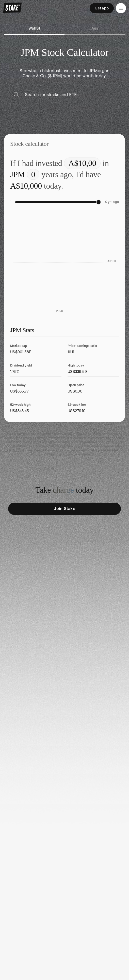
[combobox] (70, 96)
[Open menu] (121, 8)
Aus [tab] (95, 28)
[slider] (99, 202)
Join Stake (64, 509)
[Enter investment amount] (82, 163)
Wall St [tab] (34, 28)
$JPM (55, 76)
